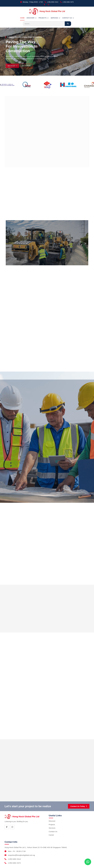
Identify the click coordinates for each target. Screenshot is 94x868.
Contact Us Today (79, 806)
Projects (52, 825)
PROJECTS (44, 18)
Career (51, 835)
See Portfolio (26, 67)
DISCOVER (32, 18)
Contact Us (53, 831)
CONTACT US (68, 18)
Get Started (12, 67)
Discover (52, 821)
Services (52, 828)
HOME (22, 18)
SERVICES (55, 18)
